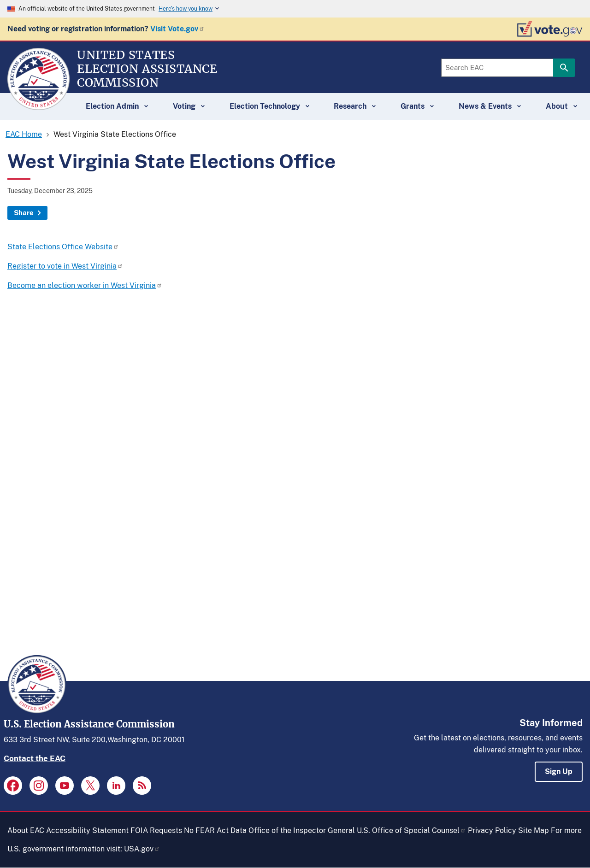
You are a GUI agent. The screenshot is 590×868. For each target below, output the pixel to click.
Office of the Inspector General (302, 830)
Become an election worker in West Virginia (85, 285)
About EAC (26, 830)
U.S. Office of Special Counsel (411, 830)
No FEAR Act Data (215, 830)
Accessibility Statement (87, 830)
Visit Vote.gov (177, 29)
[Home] (38, 106)
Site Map (534, 830)
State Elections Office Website (63, 247)
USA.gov (142, 849)
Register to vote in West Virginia (65, 266)
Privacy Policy (492, 830)
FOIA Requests (156, 830)
